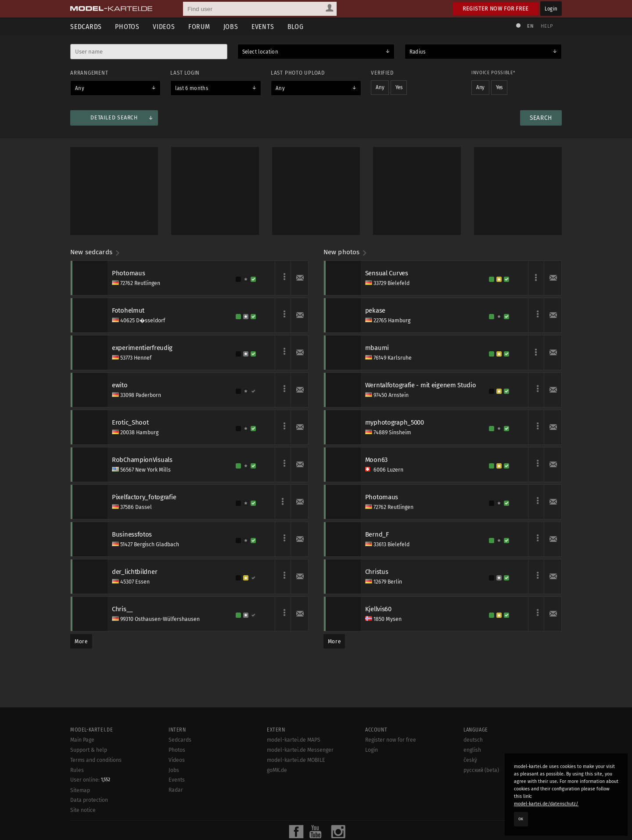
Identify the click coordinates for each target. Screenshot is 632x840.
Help (547, 26)
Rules (77, 770)
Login (551, 9)
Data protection (89, 800)
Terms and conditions (96, 760)
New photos (346, 252)
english (472, 750)
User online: (90, 780)
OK (521, 819)
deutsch (473, 740)
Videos (164, 27)
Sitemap (80, 790)
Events (263, 27)
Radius (418, 52)
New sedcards (95, 252)
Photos (127, 27)
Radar (176, 790)
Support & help (89, 750)
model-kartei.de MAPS (294, 740)
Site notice (83, 810)
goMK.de (277, 770)
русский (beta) (481, 770)
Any (80, 88)
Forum (199, 27)
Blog (296, 27)
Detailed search (114, 118)
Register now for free (496, 9)
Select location (260, 52)
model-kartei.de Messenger (300, 750)
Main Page (82, 740)
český (470, 760)
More (81, 641)
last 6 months (192, 88)
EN (530, 26)
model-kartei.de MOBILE (296, 760)
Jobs (231, 27)
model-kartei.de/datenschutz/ (546, 804)
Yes (399, 87)
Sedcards (86, 27)
